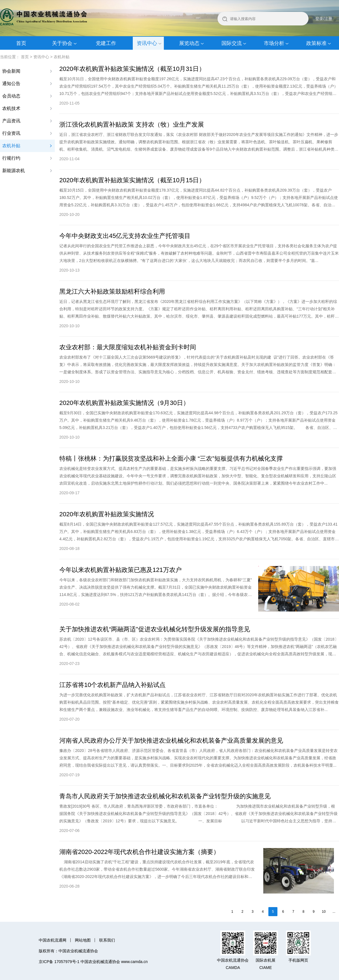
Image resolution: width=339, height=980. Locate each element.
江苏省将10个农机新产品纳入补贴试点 (112, 685)
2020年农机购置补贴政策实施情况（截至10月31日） (132, 69)
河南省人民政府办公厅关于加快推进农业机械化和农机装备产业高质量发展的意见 (171, 741)
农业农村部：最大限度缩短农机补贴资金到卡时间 (128, 347)
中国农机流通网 (53, 940)
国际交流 (232, 43)
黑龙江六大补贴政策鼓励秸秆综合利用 (112, 291)
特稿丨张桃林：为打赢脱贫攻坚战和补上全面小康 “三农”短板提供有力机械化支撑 (171, 458)
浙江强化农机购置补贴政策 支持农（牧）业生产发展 (132, 124)
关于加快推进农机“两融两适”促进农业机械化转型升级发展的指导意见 (155, 629)
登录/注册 (324, 19)
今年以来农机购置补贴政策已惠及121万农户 (120, 570)
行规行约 (11, 158)
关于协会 (62, 43)
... (334, 912)
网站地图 (83, 940)
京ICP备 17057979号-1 (59, 962)
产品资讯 (11, 121)
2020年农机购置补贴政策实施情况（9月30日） (124, 403)
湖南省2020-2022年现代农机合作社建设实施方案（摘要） (139, 852)
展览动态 (189, 43)
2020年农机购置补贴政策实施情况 (107, 514)
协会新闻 (11, 71)
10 (324, 912)
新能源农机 (14, 171)
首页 (21, 43)
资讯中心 (147, 43)
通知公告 (11, 84)
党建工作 (106, 43)
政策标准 (316, 43)
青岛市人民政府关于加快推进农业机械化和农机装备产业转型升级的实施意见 (165, 796)
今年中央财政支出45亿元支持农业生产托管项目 (125, 236)
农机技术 (11, 108)
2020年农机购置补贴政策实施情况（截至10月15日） (132, 180)
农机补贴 (62, 57)
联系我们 (107, 940)
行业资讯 (11, 133)
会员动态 (11, 96)
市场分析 (274, 43)
